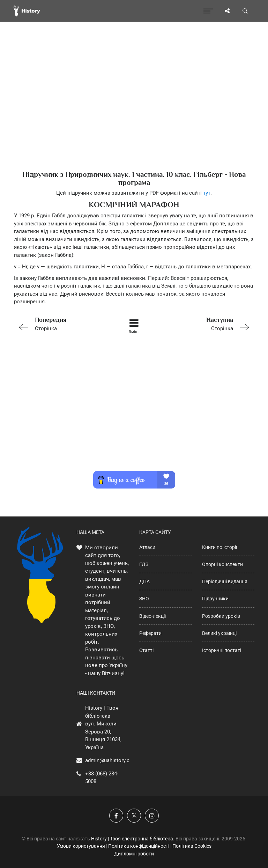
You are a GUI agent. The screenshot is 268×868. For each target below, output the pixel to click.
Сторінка (62, 323)
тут (207, 193)
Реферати (150, 633)
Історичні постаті (222, 650)
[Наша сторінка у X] (134, 816)
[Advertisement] (134, 108)
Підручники (215, 599)
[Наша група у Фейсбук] (116, 816)
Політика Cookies (192, 846)
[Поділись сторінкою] (227, 11)
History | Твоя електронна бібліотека (132, 839)
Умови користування (81, 846)
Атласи (147, 547)
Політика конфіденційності (139, 846)
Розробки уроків (221, 616)
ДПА (144, 581)
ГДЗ (144, 564)
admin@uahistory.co (109, 760)
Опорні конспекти (222, 564)
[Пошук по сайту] (245, 11)
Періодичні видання (225, 581)
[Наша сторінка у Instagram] (152, 816)
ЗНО (144, 599)
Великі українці (219, 633)
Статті (146, 650)
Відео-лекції (152, 616)
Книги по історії (219, 547)
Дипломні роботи (134, 854)
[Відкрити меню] (208, 11)
